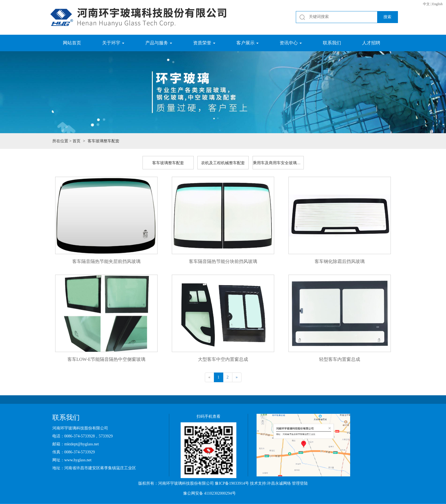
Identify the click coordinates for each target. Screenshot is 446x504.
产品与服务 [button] (159, 43)
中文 (426, 4)
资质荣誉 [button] (204, 43)
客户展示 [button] (247, 43)
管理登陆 (300, 483)
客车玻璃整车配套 (168, 163)
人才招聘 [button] (371, 43)
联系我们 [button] (332, 43)
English (437, 4)
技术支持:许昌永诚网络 (271, 483)
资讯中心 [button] (291, 43)
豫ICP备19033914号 (232, 483)
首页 (77, 141)
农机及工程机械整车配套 (223, 163)
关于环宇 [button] (113, 43)
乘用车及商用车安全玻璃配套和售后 (278, 163)
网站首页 (72, 43)
